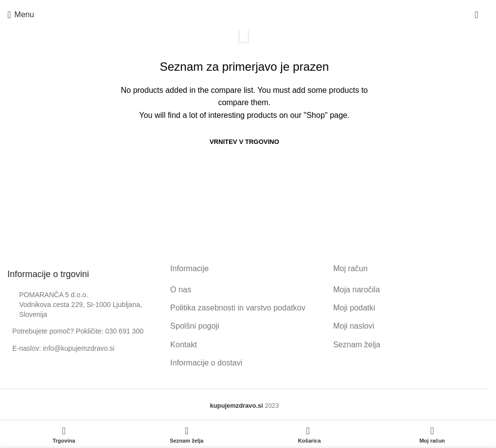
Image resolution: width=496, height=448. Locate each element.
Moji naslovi (354, 326)
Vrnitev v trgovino (244, 142)
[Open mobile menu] (21, 15)
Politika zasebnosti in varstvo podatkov (238, 308)
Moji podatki (354, 308)
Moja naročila (357, 290)
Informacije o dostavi (206, 363)
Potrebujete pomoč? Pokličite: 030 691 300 (78, 331)
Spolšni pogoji (195, 326)
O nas (181, 290)
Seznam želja (357, 345)
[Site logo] (245, 14)
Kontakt (183, 345)
